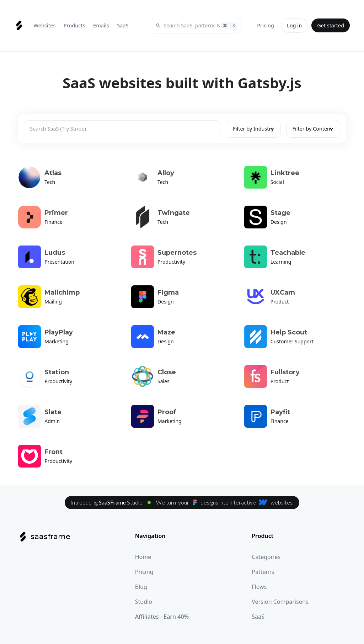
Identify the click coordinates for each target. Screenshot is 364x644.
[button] (44, 25)
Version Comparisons (280, 602)
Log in (294, 25)
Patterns (263, 572)
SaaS (258, 617)
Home (143, 557)
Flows (259, 587)
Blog (141, 587)
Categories (266, 557)
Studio (144, 602)
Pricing (144, 572)
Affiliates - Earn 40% (162, 617)
